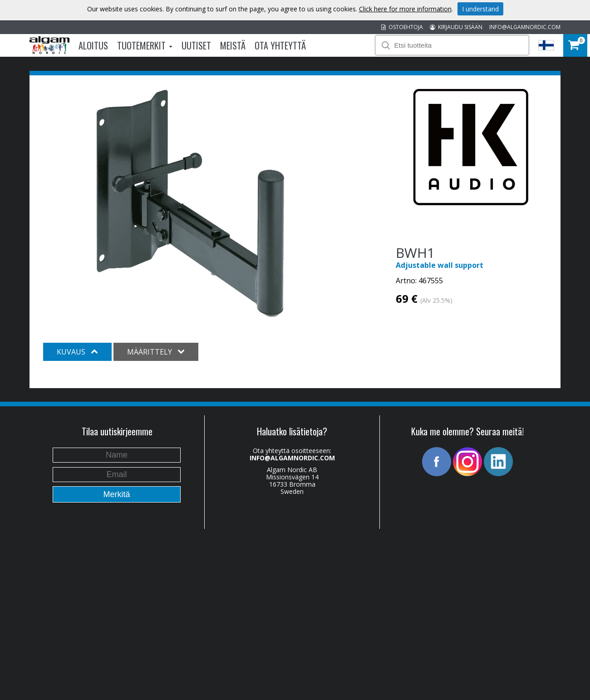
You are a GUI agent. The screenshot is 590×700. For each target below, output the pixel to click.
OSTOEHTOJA (402, 27)
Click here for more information (405, 9)
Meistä (233, 45)
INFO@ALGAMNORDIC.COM (525, 27)
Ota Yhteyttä (280, 45)
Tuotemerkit (145, 45)
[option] (190, 203)
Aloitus (93, 45)
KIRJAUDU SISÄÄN (456, 27)
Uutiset (196, 45)
